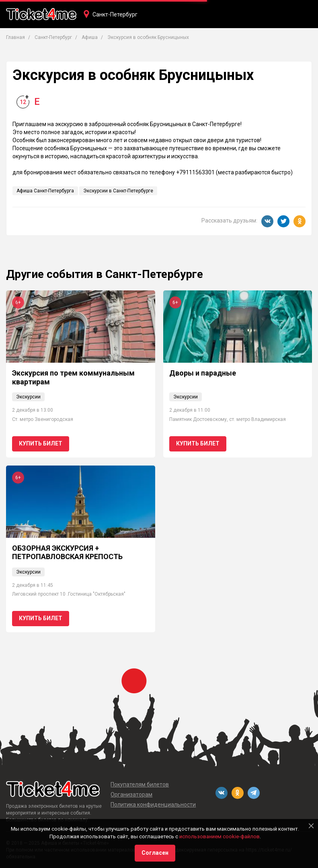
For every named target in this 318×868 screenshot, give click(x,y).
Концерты (96, 43)
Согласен (155, 853)
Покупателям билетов (140, 784)
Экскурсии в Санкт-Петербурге (118, 191)
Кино (159, 43)
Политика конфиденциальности (153, 805)
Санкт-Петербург (115, 14)
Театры (131, 43)
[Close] (311, 826)
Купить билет (41, 443)
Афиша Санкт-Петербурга (45, 191)
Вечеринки (193, 43)
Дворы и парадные (203, 373)
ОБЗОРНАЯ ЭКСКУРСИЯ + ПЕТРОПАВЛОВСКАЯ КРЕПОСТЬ (67, 552)
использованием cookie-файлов (220, 836)
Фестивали (234, 43)
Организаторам (131, 794)
